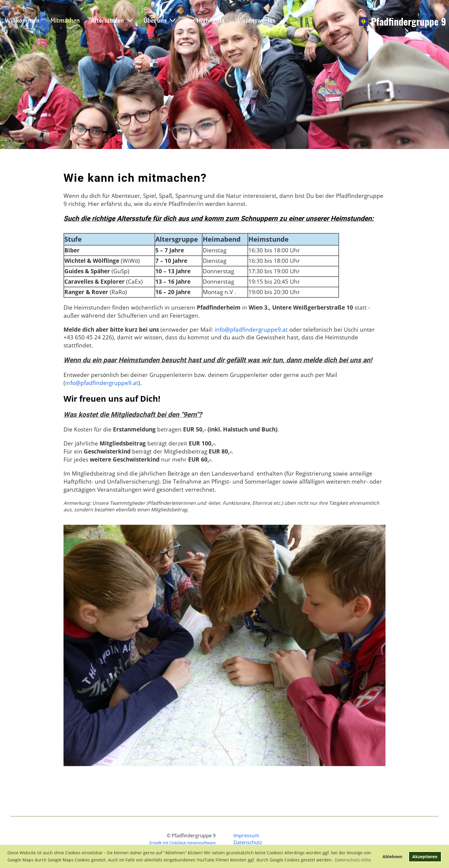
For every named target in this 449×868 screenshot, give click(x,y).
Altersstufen (112, 21)
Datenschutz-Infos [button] (353, 860)
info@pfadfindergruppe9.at (251, 329)
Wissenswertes (255, 21)
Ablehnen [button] (392, 857)
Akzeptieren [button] (425, 857)
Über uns (159, 21)
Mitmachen (65, 21)
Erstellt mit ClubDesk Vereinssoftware (182, 843)
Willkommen (22, 21)
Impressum (246, 836)
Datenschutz (248, 842)
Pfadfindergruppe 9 (408, 22)
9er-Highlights (205, 21)
